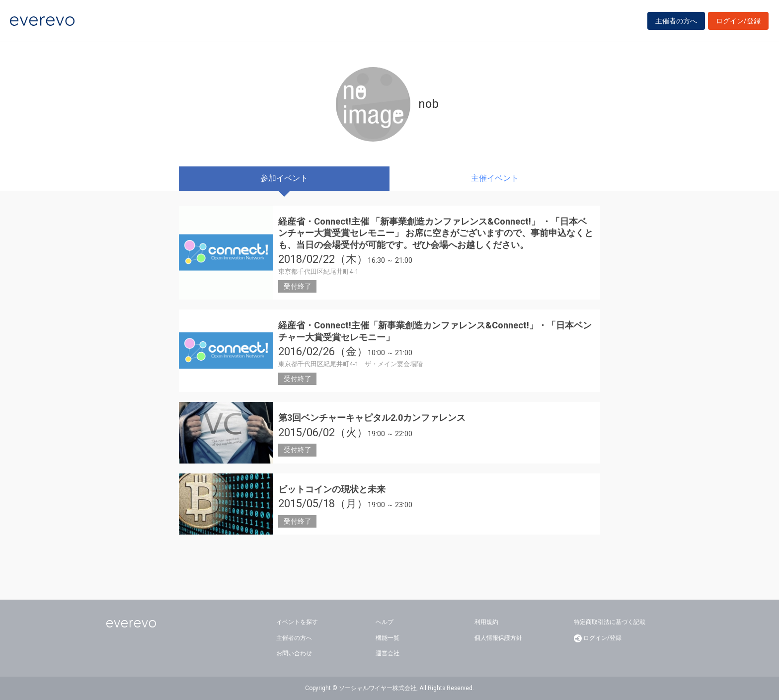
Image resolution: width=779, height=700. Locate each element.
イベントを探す (297, 622)
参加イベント (284, 178)
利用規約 (486, 622)
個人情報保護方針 (498, 638)
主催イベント (495, 178)
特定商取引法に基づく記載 (610, 622)
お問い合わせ (294, 653)
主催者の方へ (676, 21)
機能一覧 (388, 638)
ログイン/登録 (738, 21)
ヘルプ (385, 622)
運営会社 (388, 653)
